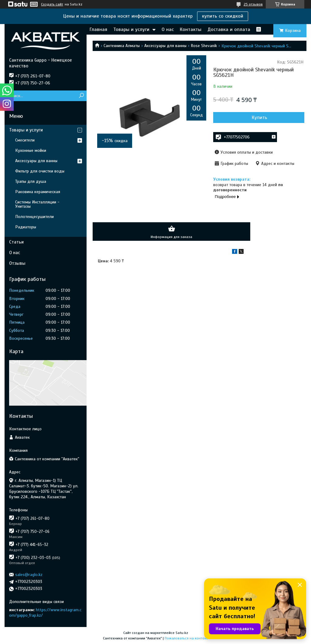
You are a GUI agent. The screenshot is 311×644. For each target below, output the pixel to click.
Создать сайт (52, 4)
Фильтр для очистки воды (40, 171)
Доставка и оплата (229, 29)
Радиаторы (26, 227)
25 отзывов (253, 4)
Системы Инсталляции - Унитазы (37, 204)
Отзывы (17, 263)
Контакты (191, 29)
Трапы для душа (31, 181)
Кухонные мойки (31, 150)
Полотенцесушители (34, 217)
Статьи (16, 242)
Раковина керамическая (38, 192)
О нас (168, 29)
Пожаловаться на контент (186, 638)
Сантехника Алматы (122, 46)
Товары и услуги (131, 29)
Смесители (25, 140)
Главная (98, 29)
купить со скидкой (223, 16)
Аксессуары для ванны (165, 46)
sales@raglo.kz (29, 575)
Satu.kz (182, 633)
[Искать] (81, 96)
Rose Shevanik (204, 46)
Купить (260, 118)
